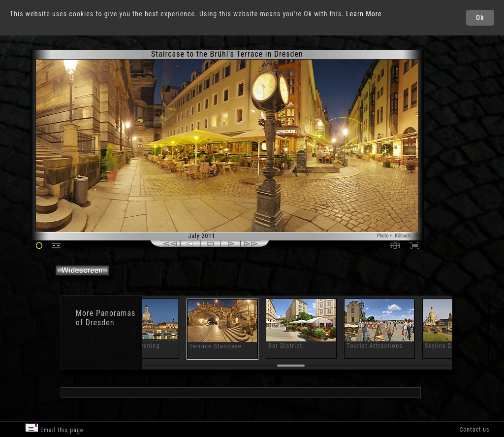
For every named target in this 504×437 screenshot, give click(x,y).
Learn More (364, 14)
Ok (480, 18)
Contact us (474, 430)
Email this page (54, 428)
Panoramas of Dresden (106, 318)
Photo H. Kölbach (394, 236)
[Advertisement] (464, 133)
